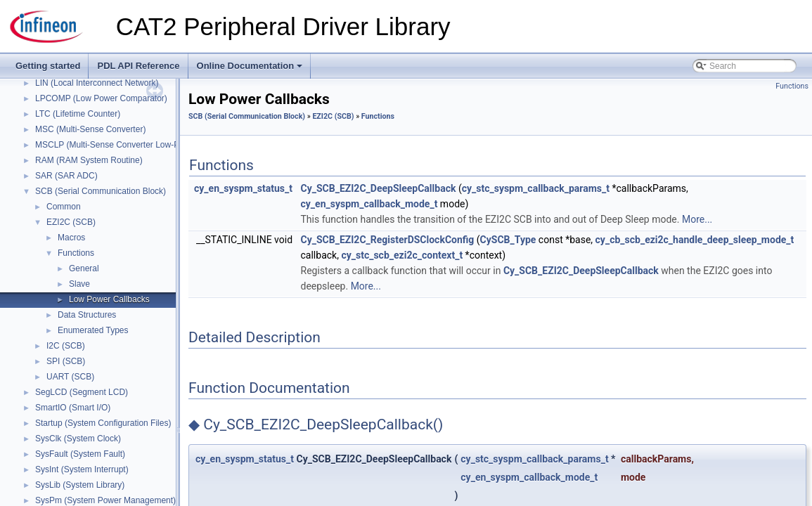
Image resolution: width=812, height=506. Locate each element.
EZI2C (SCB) (71, 222)
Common (64, 207)
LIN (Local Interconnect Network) (97, 83)
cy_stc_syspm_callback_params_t (536, 188)
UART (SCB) (70, 377)
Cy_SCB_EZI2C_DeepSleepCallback (379, 188)
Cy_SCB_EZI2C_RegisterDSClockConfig (388, 240)
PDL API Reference (138, 66)
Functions (76, 253)
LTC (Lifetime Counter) (78, 114)
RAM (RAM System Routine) (89, 160)
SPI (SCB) (66, 361)
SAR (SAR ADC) (66, 176)
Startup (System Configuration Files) (103, 423)
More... (697, 219)
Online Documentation (251, 70)
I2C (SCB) (66, 346)
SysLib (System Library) (80, 485)
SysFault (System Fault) (80, 454)
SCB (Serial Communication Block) (101, 191)
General (84, 268)
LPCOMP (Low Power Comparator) (101, 98)
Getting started (48, 66)
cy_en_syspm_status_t (243, 188)
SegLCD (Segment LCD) (82, 392)
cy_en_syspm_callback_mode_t (369, 204)
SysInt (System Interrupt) (82, 469)
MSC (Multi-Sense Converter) (90, 129)
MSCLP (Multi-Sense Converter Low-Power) (118, 145)
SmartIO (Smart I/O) (73, 408)
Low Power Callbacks (109, 299)
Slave (79, 284)
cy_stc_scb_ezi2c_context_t (402, 255)
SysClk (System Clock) (78, 439)
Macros (71, 238)
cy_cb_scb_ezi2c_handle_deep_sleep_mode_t (695, 240)
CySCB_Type (508, 240)
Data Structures (87, 315)
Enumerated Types (93, 330)
